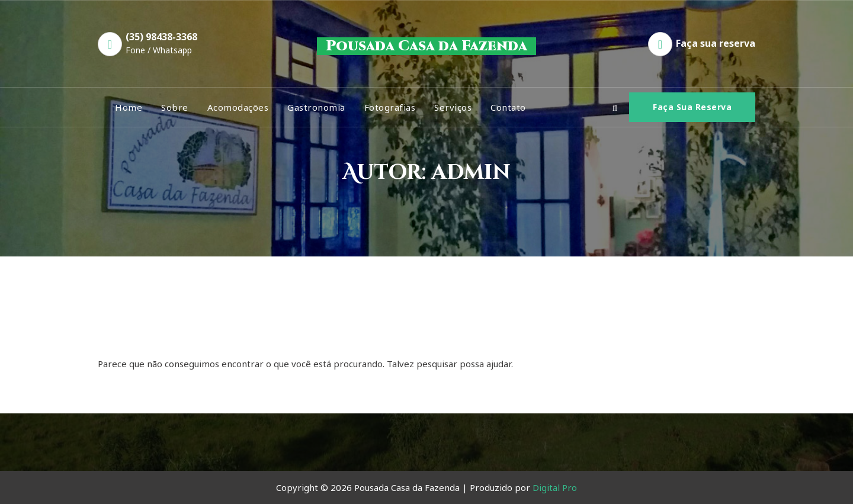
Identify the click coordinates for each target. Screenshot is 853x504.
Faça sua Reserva (692, 107)
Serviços (453, 107)
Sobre (175, 107)
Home (129, 107)
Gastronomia (316, 107)
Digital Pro (555, 487)
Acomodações (238, 107)
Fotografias (390, 107)
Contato (508, 107)
